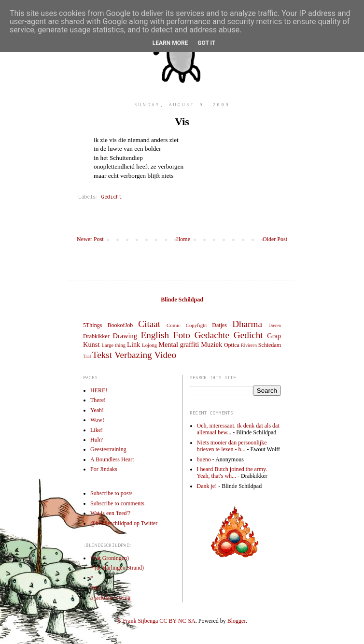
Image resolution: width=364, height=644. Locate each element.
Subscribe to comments (117, 503)
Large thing (113, 345)
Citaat (149, 324)
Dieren (275, 325)
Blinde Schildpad (182, 300)
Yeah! (97, 410)
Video (165, 355)
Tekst (102, 355)
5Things (92, 325)
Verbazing (133, 355)
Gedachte (212, 335)
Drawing (125, 336)
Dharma (247, 324)
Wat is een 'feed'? (110, 513)
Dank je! (207, 486)
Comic (174, 325)
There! (98, 400)
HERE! (99, 390)
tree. (95, 587)
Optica (232, 345)
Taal (87, 356)
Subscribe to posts (111, 493)
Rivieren (249, 345)
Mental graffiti (179, 344)
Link (133, 344)
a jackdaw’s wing (110, 598)
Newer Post (90, 239)
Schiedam (270, 345)
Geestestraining (108, 449)
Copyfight (196, 325)
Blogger (237, 621)
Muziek (211, 344)
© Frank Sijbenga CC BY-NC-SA (156, 621)
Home (183, 239)
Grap (274, 336)
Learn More (170, 43)
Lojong (149, 345)
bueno (204, 459)
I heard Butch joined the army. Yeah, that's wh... (232, 472)
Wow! (97, 420)
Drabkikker (96, 336)
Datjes (219, 325)
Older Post (275, 239)
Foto (182, 335)
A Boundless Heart (112, 459)
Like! (97, 430)
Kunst (91, 344)
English (155, 335)
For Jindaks (104, 469)
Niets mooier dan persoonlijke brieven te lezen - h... (232, 446)
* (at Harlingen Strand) (117, 568)
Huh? (97, 440)
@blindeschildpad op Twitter (124, 523)
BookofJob (120, 325)
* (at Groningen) (110, 558)
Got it (206, 43)
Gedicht (112, 197)
